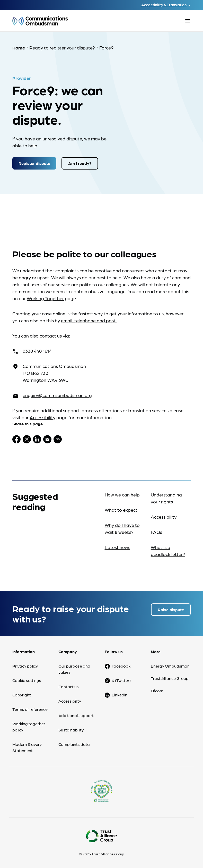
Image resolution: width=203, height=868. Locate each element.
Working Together (45, 298)
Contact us (69, 686)
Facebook (121, 666)
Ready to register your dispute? (62, 48)
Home (19, 48)
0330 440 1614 (37, 351)
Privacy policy (25, 666)
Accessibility (42, 417)
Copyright (22, 695)
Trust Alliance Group (170, 678)
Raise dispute (171, 609)
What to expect (121, 510)
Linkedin (120, 695)
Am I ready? (80, 163)
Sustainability (71, 730)
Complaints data (74, 744)
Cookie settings (27, 680)
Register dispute (34, 163)
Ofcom (157, 691)
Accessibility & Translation (164, 5)
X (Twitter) (121, 680)
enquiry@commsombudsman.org (57, 395)
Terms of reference (30, 709)
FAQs (156, 532)
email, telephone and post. (89, 320)
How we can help (122, 495)
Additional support (76, 715)
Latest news (117, 547)
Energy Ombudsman (170, 666)
